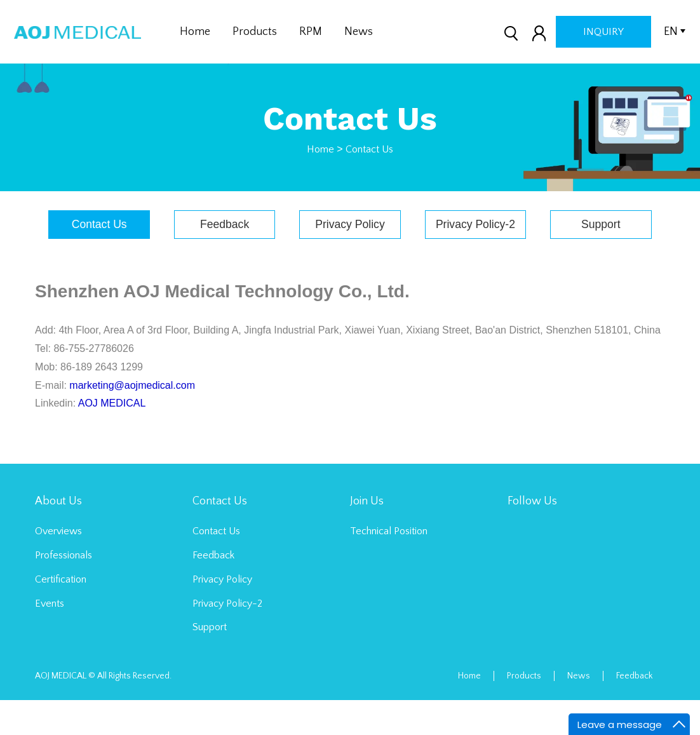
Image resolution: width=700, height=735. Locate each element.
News (359, 32)
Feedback (285, 224)
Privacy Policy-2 (545, 224)
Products (255, 32)
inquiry (603, 32)
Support (350, 259)
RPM (311, 32)
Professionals (64, 590)
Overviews (58, 566)
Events (50, 638)
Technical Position (389, 566)
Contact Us (369, 149)
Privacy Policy (415, 224)
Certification (61, 614)
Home (195, 32)
